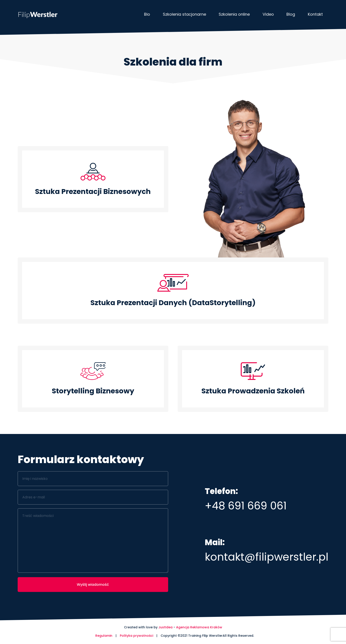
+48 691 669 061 (246, 506)
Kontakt (315, 14)
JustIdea (165, 627)
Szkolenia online (234, 14)
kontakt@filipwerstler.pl (267, 557)
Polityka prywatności (136, 636)
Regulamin (104, 636)
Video (268, 14)
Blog (291, 14)
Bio (147, 14)
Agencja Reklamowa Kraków (199, 627)
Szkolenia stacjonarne (184, 14)
